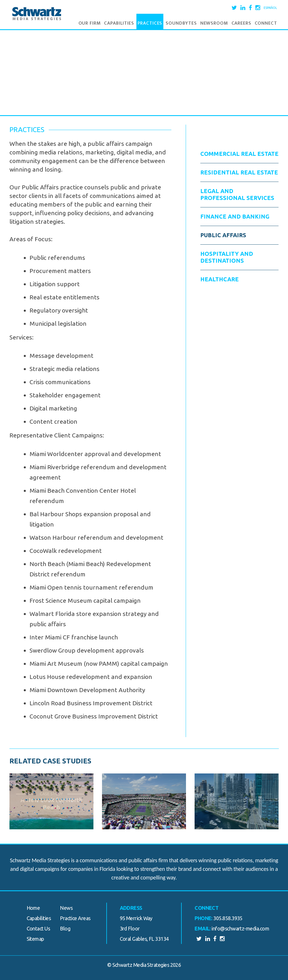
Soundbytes (181, 23)
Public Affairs (223, 235)
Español (270, 8)
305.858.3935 (228, 918)
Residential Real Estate (239, 172)
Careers (241, 23)
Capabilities (119, 23)
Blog (65, 928)
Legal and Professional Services (237, 194)
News (66, 908)
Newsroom (214, 23)
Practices (150, 23)
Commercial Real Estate (239, 154)
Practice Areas (75, 918)
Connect (266, 23)
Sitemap (35, 939)
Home (33, 908)
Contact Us (38, 928)
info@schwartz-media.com (240, 928)
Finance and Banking (235, 216)
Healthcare (220, 279)
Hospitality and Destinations (227, 257)
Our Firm (90, 23)
